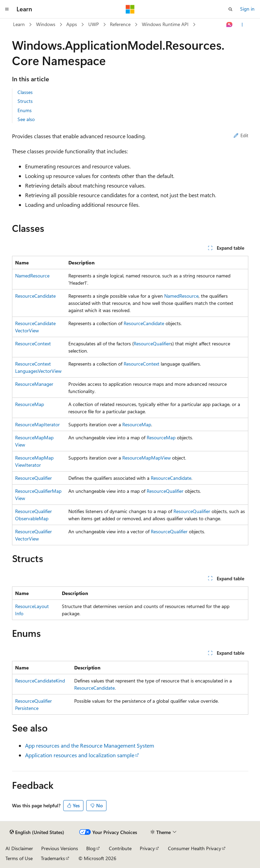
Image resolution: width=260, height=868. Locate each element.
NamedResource (32, 276)
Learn (19, 24)
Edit (241, 135)
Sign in (247, 9)
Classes (25, 92)
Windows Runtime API (165, 24)
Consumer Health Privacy (195, 848)
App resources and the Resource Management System (90, 745)
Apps (72, 24)
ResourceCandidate (35, 296)
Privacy (147, 848)
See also (26, 119)
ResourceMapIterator (37, 424)
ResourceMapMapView (146, 458)
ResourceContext (33, 343)
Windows (46, 24)
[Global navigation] (7, 9)
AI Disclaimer (19, 848)
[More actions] (242, 25)
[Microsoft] (130, 9)
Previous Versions (60, 848)
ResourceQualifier (152, 343)
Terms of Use (19, 858)
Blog (91, 848)
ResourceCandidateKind (40, 681)
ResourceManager (34, 384)
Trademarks (53, 858)
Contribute (120, 848)
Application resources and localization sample (80, 755)
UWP (94, 24)
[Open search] (230, 9)
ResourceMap (30, 404)
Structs (25, 101)
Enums (25, 110)
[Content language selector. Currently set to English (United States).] (37, 832)
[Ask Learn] (229, 25)
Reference (120, 24)
